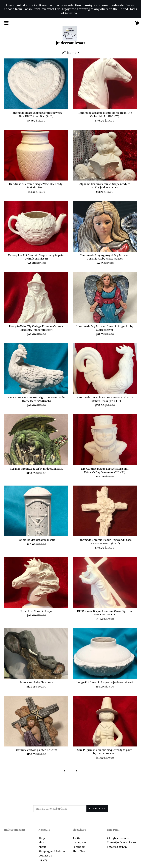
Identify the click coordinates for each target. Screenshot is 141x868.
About (42, 847)
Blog (41, 842)
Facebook (79, 847)
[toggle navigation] (6, 23)
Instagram (79, 842)
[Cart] (137, 24)
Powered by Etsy (117, 847)
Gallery (43, 860)
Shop (42, 838)
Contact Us (45, 856)
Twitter (77, 838)
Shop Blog (79, 851)
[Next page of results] (76, 771)
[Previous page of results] (65, 771)
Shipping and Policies (52, 851)
